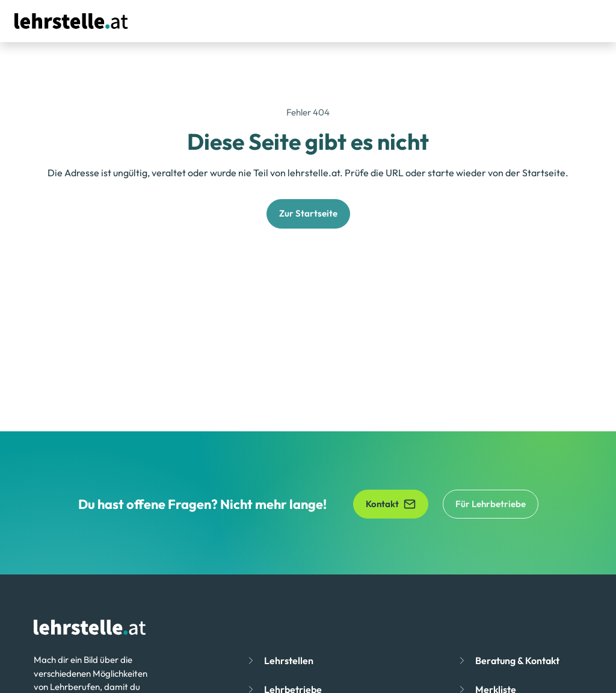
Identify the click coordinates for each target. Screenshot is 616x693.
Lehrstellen (289, 661)
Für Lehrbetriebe (491, 504)
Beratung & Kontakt (517, 661)
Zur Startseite (308, 213)
